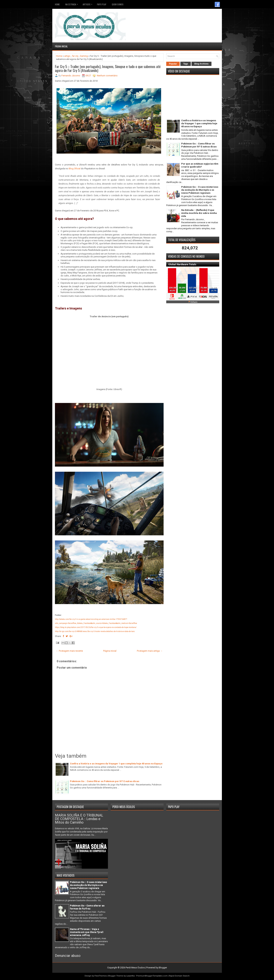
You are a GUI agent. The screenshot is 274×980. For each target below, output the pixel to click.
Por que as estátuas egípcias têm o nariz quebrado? (200, 165)
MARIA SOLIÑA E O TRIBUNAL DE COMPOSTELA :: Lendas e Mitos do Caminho (79, 819)
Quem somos (118, 4)
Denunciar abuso (68, 956)
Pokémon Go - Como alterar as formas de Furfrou (87, 907)
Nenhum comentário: (107, 76)
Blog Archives (201, 64)
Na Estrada (73, 4)
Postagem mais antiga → (150, 651)
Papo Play (102, 4)
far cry (75, 56)
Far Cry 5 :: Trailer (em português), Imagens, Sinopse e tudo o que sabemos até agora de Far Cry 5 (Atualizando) (108, 68)
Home (57, 4)
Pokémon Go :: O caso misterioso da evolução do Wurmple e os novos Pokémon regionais (200, 190)
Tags (186, 64)
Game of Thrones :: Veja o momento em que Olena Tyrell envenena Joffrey (87, 932)
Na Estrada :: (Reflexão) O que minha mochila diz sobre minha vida (199, 213)
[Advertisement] (199, 18)
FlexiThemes (101, 976)
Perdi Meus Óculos (135, 968)
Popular (173, 64)
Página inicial (61, 46)
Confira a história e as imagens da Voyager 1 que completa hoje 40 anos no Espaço (116, 764)
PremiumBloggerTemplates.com (152, 976)
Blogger (163, 968)
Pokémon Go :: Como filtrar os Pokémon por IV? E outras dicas (105, 781)
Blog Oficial (75, 169)
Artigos (88, 4)
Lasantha (130, 976)
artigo (67, 56)
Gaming (84, 56)
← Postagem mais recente (69, 651)
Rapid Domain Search (179, 976)
